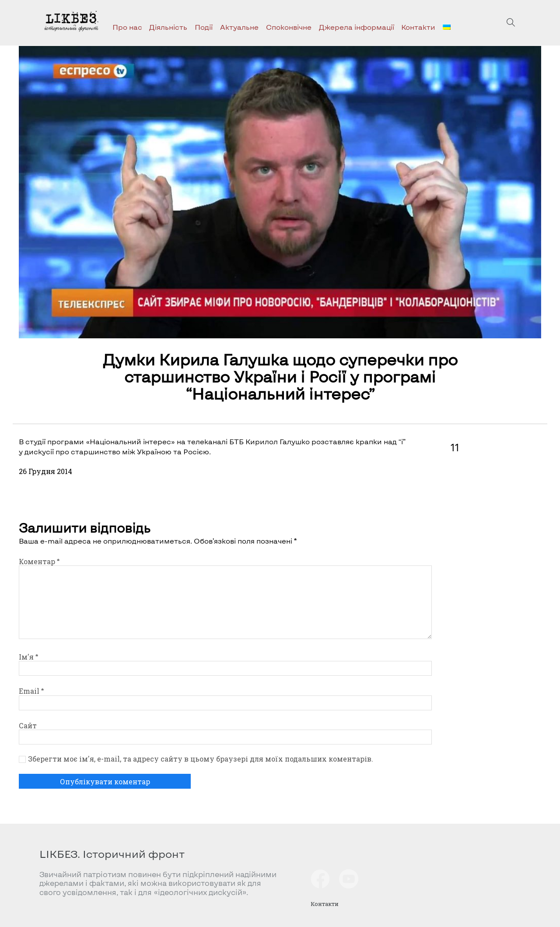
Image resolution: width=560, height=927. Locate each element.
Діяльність (168, 27)
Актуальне (239, 27)
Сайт (28, 725)
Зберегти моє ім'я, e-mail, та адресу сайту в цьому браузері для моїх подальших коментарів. (201, 759)
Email (31, 691)
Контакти (418, 27)
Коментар (39, 561)
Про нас (127, 27)
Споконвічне (289, 27)
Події (204, 27)
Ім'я (28, 657)
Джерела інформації (357, 27)
